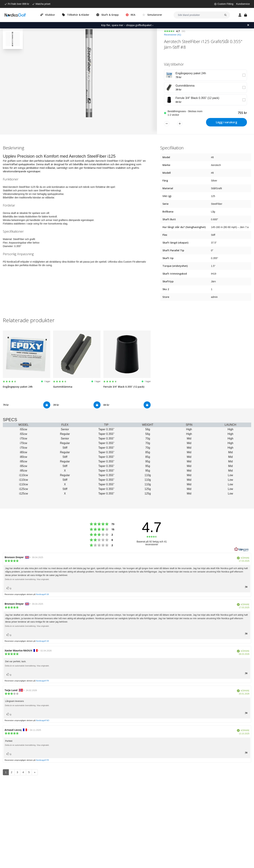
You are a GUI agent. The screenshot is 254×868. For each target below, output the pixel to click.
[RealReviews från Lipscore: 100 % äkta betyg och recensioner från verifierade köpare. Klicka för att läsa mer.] (241, 549)
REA (133, 15)
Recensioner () (173, 35)
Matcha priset (43, 4)
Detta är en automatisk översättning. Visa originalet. (27, 579)
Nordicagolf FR (42, 681)
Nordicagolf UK (43, 594)
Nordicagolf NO (43, 720)
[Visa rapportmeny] (246, 588)
